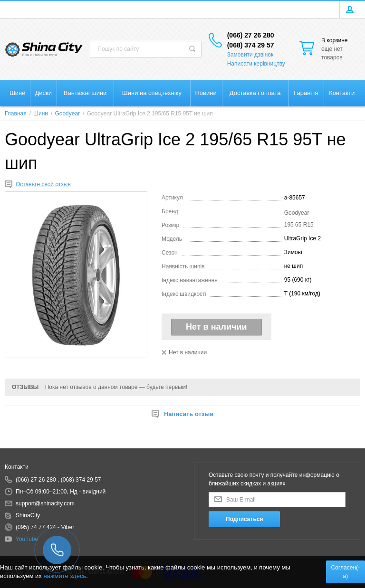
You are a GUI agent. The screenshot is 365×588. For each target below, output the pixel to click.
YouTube (27, 539)
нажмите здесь (65, 576)
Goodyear (297, 213)
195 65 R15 (299, 225)
